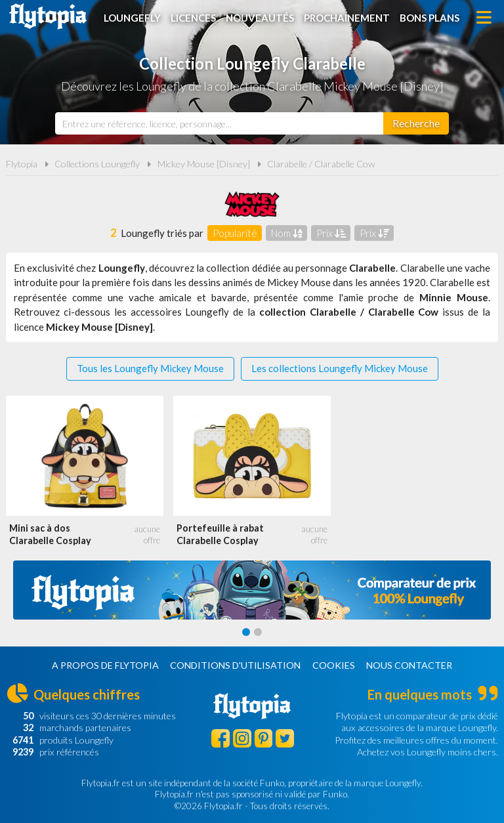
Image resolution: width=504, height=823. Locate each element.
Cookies (334, 665)
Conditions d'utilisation (235, 665)
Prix (331, 233)
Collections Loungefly (97, 164)
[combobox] (219, 123)
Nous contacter (409, 665)
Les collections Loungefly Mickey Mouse (340, 368)
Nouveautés (260, 18)
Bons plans (430, 18)
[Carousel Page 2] (258, 632)
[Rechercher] (416, 123)
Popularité (235, 233)
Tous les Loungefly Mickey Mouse (150, 368)
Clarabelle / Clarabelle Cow (321, 164)
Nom (287, 233)
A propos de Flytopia (105, 665)
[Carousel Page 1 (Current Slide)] (246, 632)
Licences (193, 18)
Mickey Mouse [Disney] (204, 164)
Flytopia (48, 16)
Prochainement (347, 18)
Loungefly (132, 18)
